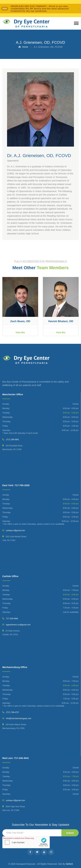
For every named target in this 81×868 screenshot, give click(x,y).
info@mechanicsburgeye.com (19, 718)
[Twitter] (37, 852)
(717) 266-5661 (12, 440)
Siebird (69, 864)
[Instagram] (51, 852)
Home (25, 47)
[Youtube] (44, 852)
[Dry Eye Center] (26, 23)
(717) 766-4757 (12, 712)
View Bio (20, 332)
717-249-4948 (12, 619)
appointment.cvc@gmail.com (18, 625)
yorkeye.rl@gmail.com (15, 530)
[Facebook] (30, 852)
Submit (70, 833)
